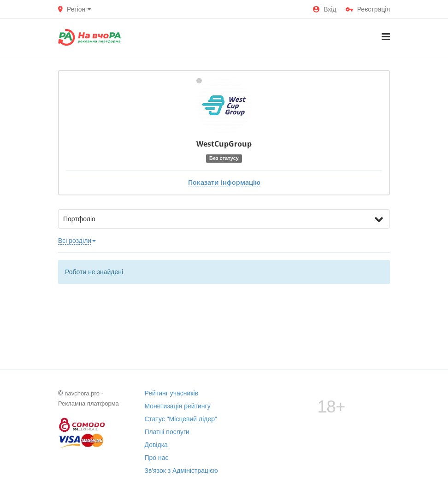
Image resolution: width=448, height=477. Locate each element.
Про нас (157, 458)
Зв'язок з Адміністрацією (181, 471)
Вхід (324, 9)
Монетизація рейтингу (178, 406)
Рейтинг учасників (172, 393)
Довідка (156, 445)
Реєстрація (368, 9)
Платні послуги (167, 432)
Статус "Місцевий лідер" (181, 419)
